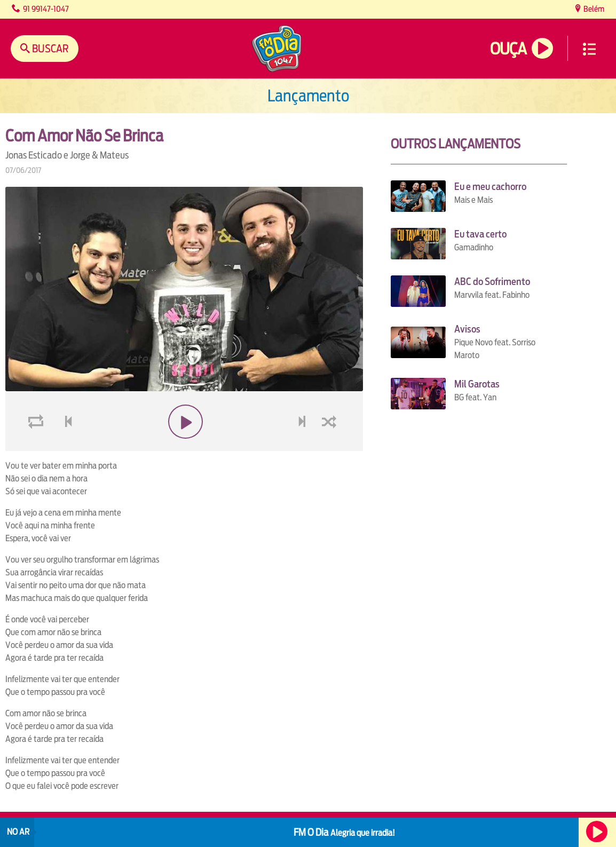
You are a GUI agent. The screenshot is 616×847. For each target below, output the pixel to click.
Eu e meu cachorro (490, 187)
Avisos (467, 329)
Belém (593, 9)
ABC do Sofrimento (492, 282)
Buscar (49, 48)
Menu (589, 49)
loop (37, 422)
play (184, 422)
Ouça (508, 49)
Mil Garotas (477, 384)
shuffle (331, 422)
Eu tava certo (480, 234)
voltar (65, 422)
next (303, 422)
